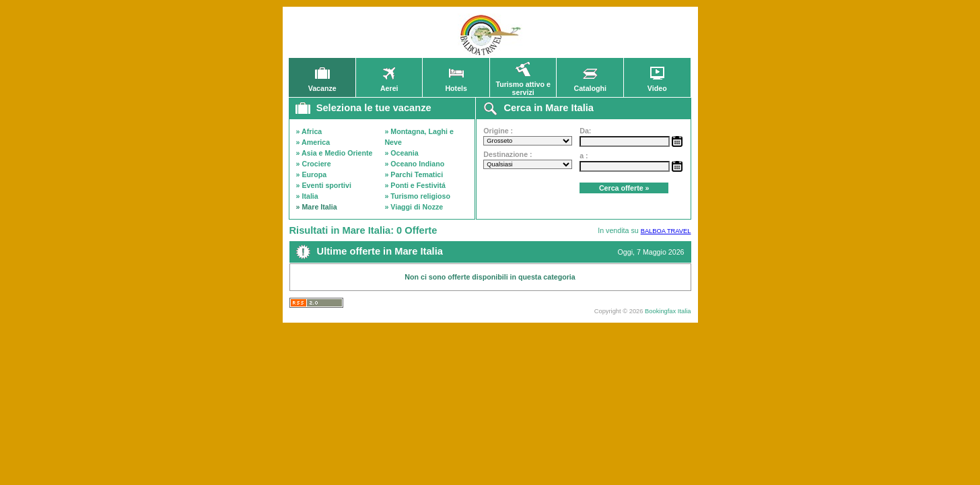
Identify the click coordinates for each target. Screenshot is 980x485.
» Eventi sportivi (324, 185)
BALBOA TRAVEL (666, 231)
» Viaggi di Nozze (414, 207)
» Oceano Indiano (414, 164)
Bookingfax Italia (668, 311)
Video (657, 85)
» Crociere (314, 164)
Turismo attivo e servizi (523, 85)
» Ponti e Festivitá (415, 185)
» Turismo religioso (417, 196)
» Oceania (401, 153)
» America (313, 142)
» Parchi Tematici (414, 174)
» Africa (309, 131)
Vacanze (322, 85)
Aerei (389, 85)
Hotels (456, 85)
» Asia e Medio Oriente (335, 153)
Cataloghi (590, 85)
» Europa (312, 174)
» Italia (307, 196)
